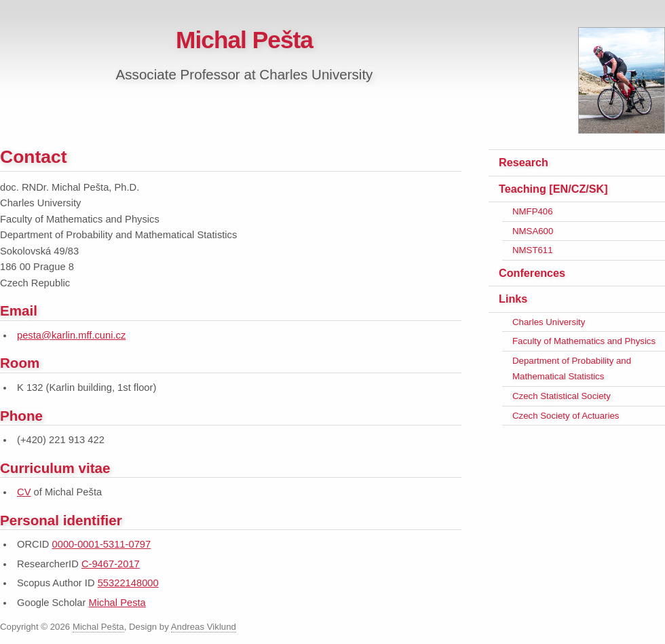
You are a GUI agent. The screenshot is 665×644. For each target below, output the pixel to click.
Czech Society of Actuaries (566, 416)
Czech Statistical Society (562, 396)
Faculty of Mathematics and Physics (584, 341)
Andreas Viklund (204, 627)
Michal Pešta (244, 40)
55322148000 (128, 583)
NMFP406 (533, 211)
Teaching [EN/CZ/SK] (553, 189)
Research (524, 162)
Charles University (549, 322)
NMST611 (533, 250)
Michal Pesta (117, 603)
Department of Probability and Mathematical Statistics (572, 369)
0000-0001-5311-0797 (102, 544)
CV (24, 492)
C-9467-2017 (111, 564)
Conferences (532, 273)
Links (513, 299)
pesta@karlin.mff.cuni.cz (71, 335)
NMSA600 (533, 231)
